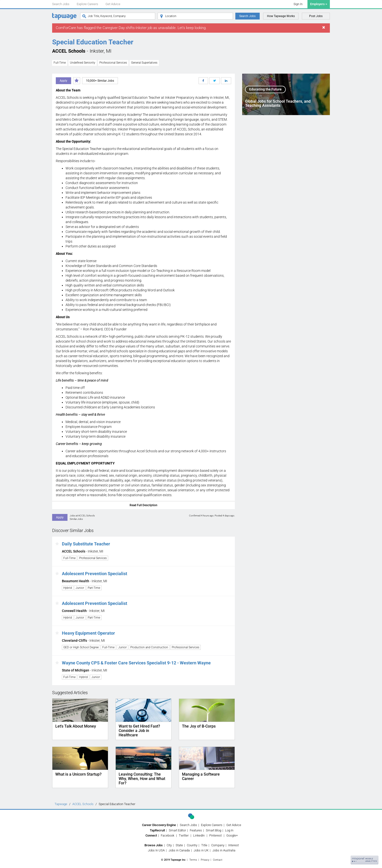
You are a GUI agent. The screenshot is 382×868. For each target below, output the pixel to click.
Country (192, 845)
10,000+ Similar (100, 81)
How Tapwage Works (281, 16)
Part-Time (94, 588)
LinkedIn (199, 835)
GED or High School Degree (81, 647)
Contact (218, 860)
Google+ (232, 835)
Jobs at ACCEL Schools (82, 516)
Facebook (167, 835)
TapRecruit (157, 830)
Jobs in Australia (224, 850)
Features (196, 830)
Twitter (184, 835)
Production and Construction (149, 647)
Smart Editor (177, 830)
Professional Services (113, 63)
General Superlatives (144, 63)
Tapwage (61, 804)
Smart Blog (214, 830)
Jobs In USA (156, 850)
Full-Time (60, 63)
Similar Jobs (76, 519)
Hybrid (68, 588)
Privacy (205, 860)
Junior (80, 588)
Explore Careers (87, 4)
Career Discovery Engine (159, 825)
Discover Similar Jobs (73, 530)
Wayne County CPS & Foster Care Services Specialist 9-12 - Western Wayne (136, 663)
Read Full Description (143, 505)
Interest (234, 845)
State (179, 845)
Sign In (298, 4)
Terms (193, 860)
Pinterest (215, 835)
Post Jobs (316, 16)
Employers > (319, 4)
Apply (63, 81)
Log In (229, 830)
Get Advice (113, 4)
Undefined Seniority (83, 63)
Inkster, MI (100, 51)
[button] (57, 544)
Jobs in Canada (179, 850)
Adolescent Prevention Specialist (95, 574)
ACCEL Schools (69, 51)
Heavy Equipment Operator (88, 633)
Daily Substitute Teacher (86, 544)
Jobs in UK (201, 850)
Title (204, 845)
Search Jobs (61, 4)
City (169, 845)
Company (218, 845)
